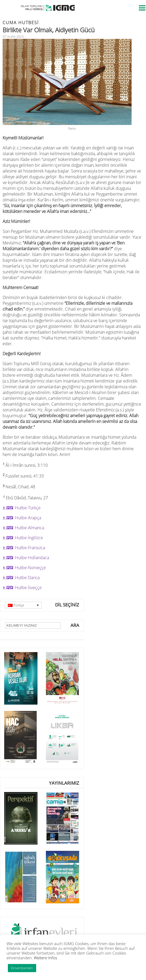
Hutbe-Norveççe (30, 568)
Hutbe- (30, 548)
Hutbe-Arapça (28, 518)
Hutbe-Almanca (29, 528)
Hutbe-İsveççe (28, 588)
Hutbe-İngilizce (29, 538)
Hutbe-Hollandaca (32, 558)
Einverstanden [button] (22, 968)
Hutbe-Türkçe (28, 508)
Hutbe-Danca (27, 578)
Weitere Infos (45, 958)
